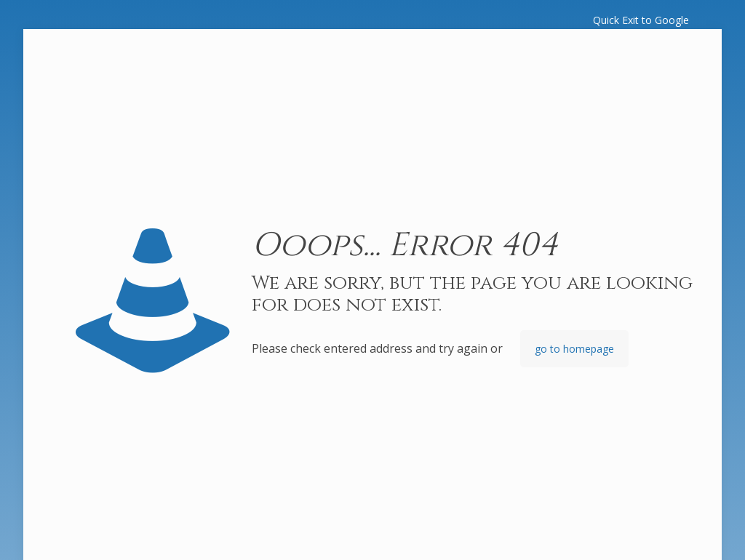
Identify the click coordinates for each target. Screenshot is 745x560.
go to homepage (574, 349)
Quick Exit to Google (641, 20)
